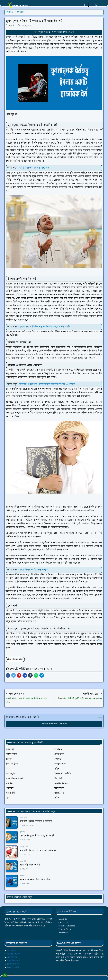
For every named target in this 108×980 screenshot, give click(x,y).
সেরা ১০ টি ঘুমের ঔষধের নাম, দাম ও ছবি (37, 836)
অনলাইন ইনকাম (14, 954)
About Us (63, 919)
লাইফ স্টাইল (24, 818)
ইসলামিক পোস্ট (14, 961)
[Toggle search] (96, 5)
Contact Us (63, 922)
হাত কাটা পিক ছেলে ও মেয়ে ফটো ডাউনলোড (38, 850)
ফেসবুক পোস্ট (24, 847)
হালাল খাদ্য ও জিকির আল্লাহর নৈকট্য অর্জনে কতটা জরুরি (45, 327)
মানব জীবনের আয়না (15, 659)
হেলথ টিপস (12, 957)
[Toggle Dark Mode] (91, 5)
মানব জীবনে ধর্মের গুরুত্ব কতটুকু (34, 570)
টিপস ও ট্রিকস (13, 964)
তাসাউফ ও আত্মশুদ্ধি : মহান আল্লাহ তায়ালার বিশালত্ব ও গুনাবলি (47, 384)
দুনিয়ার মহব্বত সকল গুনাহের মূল (34, 168)
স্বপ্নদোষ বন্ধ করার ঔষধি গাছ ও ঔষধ (35, 879)
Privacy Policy (65, 929)
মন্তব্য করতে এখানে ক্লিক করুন (54, 724)
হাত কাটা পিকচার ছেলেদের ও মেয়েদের (36, 821)
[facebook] (81, 5)
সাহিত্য (99, 641)
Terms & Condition (67, 926)
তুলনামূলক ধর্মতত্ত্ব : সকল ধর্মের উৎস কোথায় (54, 32)
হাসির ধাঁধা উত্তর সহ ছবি (30, 865)
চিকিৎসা (22, 832)
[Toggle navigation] (101, 5)
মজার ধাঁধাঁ (23, 861)
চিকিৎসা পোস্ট (13, 967)
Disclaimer (63, 933)
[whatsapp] (85, 5)
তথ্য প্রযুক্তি (12, 951)
